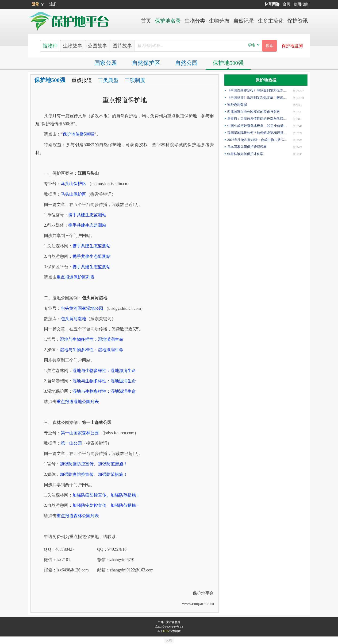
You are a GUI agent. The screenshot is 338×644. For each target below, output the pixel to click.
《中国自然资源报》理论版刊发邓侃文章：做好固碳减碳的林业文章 (257, 90)
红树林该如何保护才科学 (245, 154)
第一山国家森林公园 (80, 433)
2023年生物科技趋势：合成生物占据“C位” (257, 140)
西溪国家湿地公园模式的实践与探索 (253, 112)
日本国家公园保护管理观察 (247, 147)
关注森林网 (173, 622)
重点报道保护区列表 (76, 277)
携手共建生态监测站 (87, 215)
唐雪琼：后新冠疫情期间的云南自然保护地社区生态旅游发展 (257, 119)
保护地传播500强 (79, 134)
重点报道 (82, 80)
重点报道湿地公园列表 (78, 402)
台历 (287, 4)
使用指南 (301, 4)
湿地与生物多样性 (92, 339)
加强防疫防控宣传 (94, 464)
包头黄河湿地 (73, 319)
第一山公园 (71, 443)
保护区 (146, 63)
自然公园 (186, 63)
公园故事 (97, 46)
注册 (53, 4)
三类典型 (108, 80)
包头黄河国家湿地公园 (82, 308)
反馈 (169, 640)
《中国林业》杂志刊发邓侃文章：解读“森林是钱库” (257, 97)
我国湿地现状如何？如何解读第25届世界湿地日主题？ (257, 133)
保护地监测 (292, 46)
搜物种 (50, 46)
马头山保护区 (73, 184)
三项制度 (135, 80)
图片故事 (122, 46)
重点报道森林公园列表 (78, 516)
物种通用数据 (237, 105)
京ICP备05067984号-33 (169, 627)
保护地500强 (228, 63)
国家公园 (106, 63)
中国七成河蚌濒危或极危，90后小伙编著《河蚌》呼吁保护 (257, 126)
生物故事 (73, 46)
